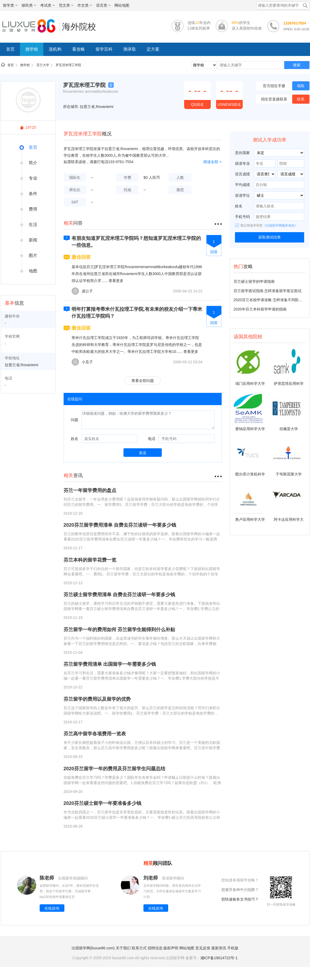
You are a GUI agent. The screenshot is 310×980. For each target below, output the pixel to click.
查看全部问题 (143, 381)
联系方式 (139, 948)
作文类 (85, 5)
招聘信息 (155, 948)
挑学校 (32, 49)
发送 (143, 453)
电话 (152, 439)
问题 (75, 420)
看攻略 (78, 49)
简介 (33, 163)
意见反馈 (203, 948)
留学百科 (104, 49)
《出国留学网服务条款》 (280, 225)
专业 (33, 178)
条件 (33, 194)
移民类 (29, 5)
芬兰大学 (43, 65)
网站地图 (122, 5)
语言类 (103, 5)
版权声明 (171, 948)
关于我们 (123, 948)
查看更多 (116, 281)
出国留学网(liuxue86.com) (93, 948)
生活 (33, 225)
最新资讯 (219, 948)
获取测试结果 (270, 237)
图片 (33, 255)
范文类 (66, 5)
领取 (301, 86)
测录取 (130, 49)
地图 (33, 271)
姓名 (75, 439)
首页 (10, 49)
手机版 (233, 948)
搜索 (297, 65)
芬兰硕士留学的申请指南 (254, 281)
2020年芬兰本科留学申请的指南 (260, 309)
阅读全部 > (212, 162)
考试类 (47, 5)
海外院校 (79, 27)
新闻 (33, 240)
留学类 (10, 5)
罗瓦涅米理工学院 (68, 65)
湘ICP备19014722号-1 (219, 958)
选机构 (55, 49)
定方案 (153, 49)
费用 (33, 209)
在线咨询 (52, 908)
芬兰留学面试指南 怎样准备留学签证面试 (268, 291)
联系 (301, 99)
